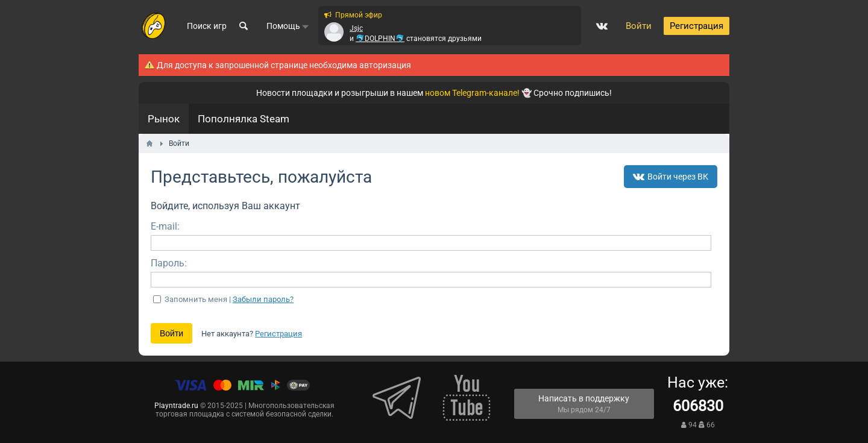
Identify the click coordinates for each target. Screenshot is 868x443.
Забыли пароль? (263, 299)
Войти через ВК (671, 177)
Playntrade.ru (176, 406)
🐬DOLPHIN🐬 (380, 39)
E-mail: (165, 226)
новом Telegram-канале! (472, 93)
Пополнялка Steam (244, 119)
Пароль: (169, 263)
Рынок (164, 119)
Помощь (288, 26)
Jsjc (356, 28)
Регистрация (278, 334)
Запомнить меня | (229, 299)
